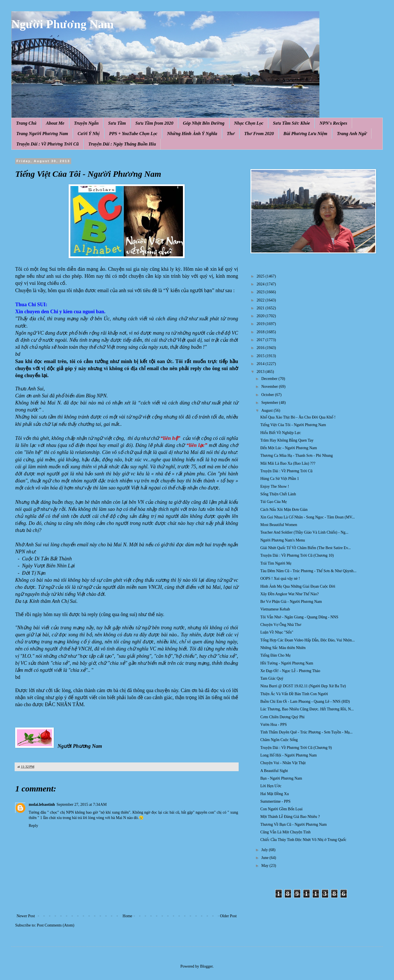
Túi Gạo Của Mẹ (274, 502)
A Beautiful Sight (274, 771)
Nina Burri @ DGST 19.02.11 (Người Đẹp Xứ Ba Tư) (303, 686)
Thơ (231, 134)
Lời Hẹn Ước (271, 786)
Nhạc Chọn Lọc (249, 123)
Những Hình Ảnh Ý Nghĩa (192, 134)
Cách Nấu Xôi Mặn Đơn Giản (284, 510)
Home (127, 916)
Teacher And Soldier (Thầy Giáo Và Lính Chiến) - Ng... (304, 532)
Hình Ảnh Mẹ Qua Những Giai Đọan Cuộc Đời (298, 586)
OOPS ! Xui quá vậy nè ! (280, 579)
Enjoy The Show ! (275, 486)
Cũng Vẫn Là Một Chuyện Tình (286, 832)
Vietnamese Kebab (275, 609)
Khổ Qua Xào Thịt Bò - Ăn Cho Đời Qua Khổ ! (298, 417)
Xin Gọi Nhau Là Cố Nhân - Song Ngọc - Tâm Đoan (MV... (307, 517)
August (267, 410)
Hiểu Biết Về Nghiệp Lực (281, 433)
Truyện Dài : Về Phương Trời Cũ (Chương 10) (297, 555)
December (270, 379)
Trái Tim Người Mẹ (276, 563)
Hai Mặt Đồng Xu (275, 794)
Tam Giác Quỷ (272, 678)
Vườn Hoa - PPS (274, 725)
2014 (261, 364)
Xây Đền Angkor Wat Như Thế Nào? (289, 594)
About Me (55, 123)
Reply (33, 826)
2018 (261, 332)
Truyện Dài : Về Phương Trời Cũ (48, 144)
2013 (261, 372)
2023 (261, 292)
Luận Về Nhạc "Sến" (277, 632)
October (268, 395)
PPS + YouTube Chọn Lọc (133, 134)
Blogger (206, 966)
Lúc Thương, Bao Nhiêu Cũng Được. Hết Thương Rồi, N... (307, 709)
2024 (261, 284)
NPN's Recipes (333, 123)
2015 (261, 356)
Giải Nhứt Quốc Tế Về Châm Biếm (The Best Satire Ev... (305, 548)
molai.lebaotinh (42, 805)
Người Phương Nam (62, 24)
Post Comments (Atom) (56, 925)
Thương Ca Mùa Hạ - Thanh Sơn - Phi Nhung (297, 456)
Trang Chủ (26, 123)
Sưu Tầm (117, 123)
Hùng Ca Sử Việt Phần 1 (280, 479)
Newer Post (26, 916)
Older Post (229, 916)
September (270, 403)
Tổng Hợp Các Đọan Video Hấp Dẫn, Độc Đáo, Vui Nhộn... (307, 640)
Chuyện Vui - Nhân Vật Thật (283, 763)
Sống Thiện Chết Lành (278, 494)
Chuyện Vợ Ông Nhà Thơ (281, 625)
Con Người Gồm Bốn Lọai (281, 809)
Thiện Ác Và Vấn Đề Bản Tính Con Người (294, 694)
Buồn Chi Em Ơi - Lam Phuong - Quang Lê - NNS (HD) (305, 702)
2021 (261, 308)
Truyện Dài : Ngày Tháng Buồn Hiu (122, 144)
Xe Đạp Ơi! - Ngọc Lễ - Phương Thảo (290, 671)
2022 (261, 300)
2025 (261, 276)
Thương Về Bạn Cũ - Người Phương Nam (294, 825)
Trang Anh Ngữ (352, 134)
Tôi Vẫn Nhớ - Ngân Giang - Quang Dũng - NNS (299, 617)
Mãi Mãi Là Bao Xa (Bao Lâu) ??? (288, 463)
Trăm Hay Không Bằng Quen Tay (287, 440)
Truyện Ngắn (86, 123)
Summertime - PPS (275, 801)
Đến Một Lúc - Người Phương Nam (289, 448)
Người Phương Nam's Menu (283, 540)
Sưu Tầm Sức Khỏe (292, 123)
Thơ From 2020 (259, 134)
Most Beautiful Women (279, 525)
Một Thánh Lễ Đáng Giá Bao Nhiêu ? (290, 817)
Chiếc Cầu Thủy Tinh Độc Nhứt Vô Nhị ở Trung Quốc (303, 840)
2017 (261, 340)
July (265, 850)
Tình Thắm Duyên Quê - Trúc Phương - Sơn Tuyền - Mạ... (306, 732)
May (265, 866)
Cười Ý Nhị (89, 134)
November (270, 387)
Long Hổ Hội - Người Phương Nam (288, 755)
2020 (261, 316)
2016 (261, 348)
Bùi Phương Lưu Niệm (305, 134)
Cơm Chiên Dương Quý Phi (282, 717)
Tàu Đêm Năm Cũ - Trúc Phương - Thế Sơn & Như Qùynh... (308, 571)
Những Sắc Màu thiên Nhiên (283, 648)
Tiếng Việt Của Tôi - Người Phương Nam (293, 425)
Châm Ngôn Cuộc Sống (279, 740)
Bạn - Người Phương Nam (281, 778)
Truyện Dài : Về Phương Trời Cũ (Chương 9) (296, 748)
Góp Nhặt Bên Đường (204, 123)
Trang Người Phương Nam (42, 134)
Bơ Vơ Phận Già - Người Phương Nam (291, 602)
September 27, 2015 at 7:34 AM (82, 805)
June (265, 858)
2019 (261, 324)
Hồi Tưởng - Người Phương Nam (287, 663)
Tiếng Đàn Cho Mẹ (276, 655)
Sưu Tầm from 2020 (154, 123)
